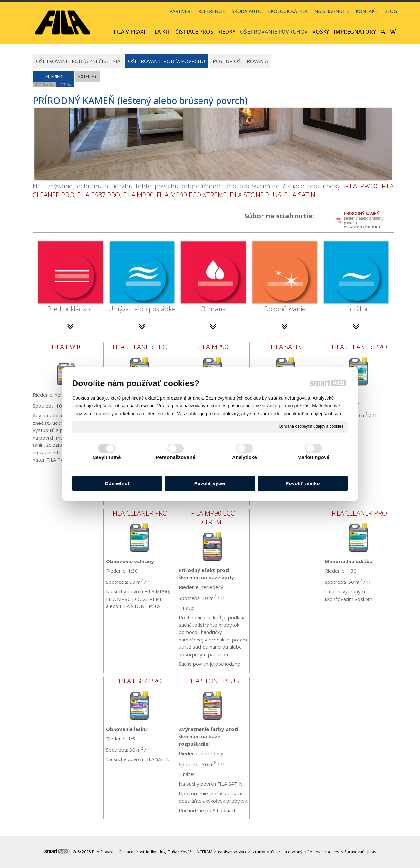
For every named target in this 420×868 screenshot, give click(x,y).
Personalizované (176, 457)
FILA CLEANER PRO (140, 347)
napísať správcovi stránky (241, 852)
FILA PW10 (361, 186)
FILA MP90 (138, 195)
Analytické (244, 457)
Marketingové (313, 457)
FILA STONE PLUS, (256, 195)
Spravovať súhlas (360, 852)
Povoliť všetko (303, 483)
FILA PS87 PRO (99, 195)
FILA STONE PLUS (213, 681)
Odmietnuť (117, 483)
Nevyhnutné (107, 457)
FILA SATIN (300, 195)
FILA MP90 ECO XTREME (192, 195)
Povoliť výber (210, 483)
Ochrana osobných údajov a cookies (311, 426)
